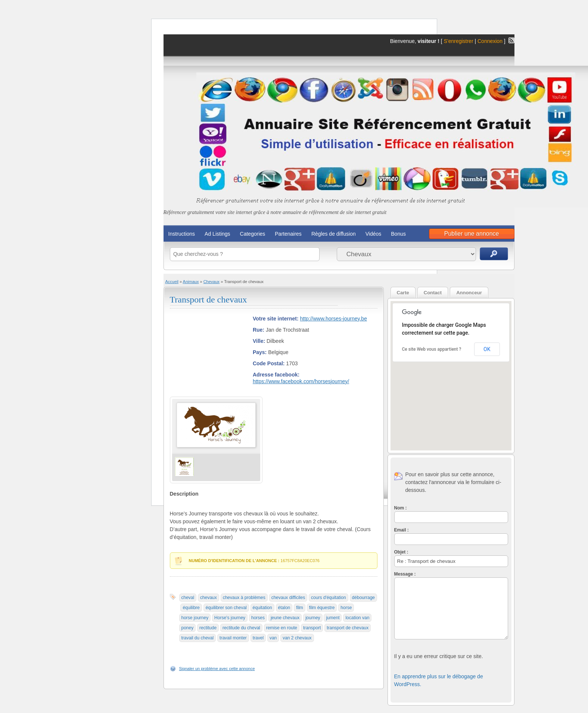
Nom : (401, 508)
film (300, 608)
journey (313, 618)
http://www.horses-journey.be (333, 319)
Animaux (191, 282)
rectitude (208, 628)
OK (487, 349)
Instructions (182, 234)
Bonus (398, 234)
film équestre (322, 608)
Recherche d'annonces (494, 254)
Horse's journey (230, 618)
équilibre (191, 608)
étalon (284, 608)
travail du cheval (198, 638)
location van (357, 618)
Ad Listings (217, 234)
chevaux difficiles (288, 598)
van (273, 638)
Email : (402, 530)
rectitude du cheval (241, 628)
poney (188, 628)
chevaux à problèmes (244, 598)
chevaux (209, 598)
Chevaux (211, 282)
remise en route (282, 628)
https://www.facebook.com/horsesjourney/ (301, 381)
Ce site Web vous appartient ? (432, 349)
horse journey (195, 618)
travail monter (233, 638)
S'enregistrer (459, 41)
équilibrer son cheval (226, 608)
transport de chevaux (348, 628)
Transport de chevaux (209, 300)
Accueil (172, 282)
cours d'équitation (329, 598)
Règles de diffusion (334, 234)
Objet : (401, 552)
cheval (188, 598)
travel (258, 638)
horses (258, 618)
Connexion (491, 41)
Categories (253, 234)
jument (333, 618)
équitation (262, 608)
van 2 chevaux (297, 638)
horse (346, 608)
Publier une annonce (472, 234)
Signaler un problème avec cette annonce (217, 669)
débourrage (363, 598)
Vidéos (374, 234)
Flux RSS (511, 40)
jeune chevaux (285, 618)
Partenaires (288, 234)
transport (312, 628)
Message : (405, 574)
